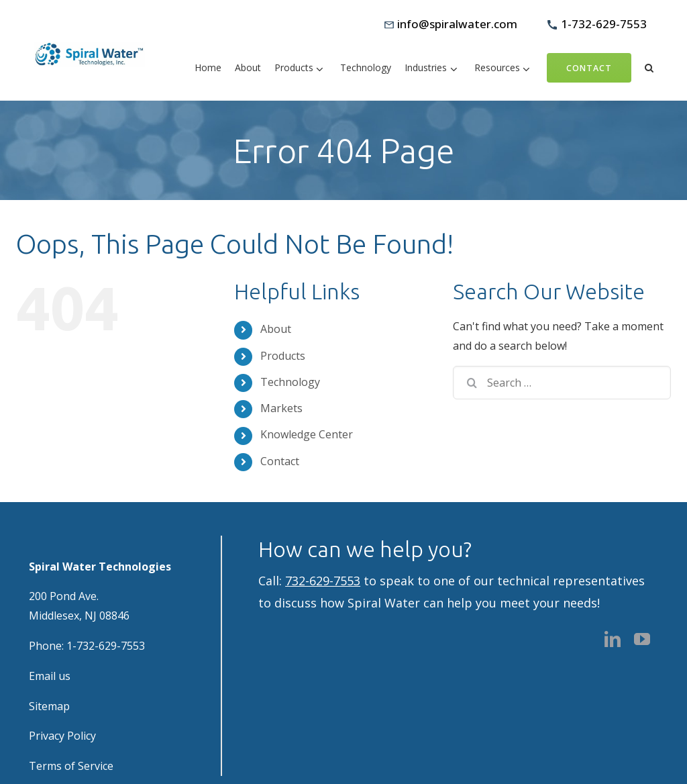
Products (283, 356)
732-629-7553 (323, 581)
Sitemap (49, 706)
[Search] (467, 383)
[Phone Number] (597, 24)
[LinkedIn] (613, 639)
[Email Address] (451, 24)
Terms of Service (71, 766)
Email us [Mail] (50, 676)
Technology (290, 382)
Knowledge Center (307, 434)
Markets (281, 408)
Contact (280, 461)
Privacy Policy (62, 736)
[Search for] (562, 383)
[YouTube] (642, 639)
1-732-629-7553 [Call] (106, 646)
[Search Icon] (649, 66)
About (276, 329)
